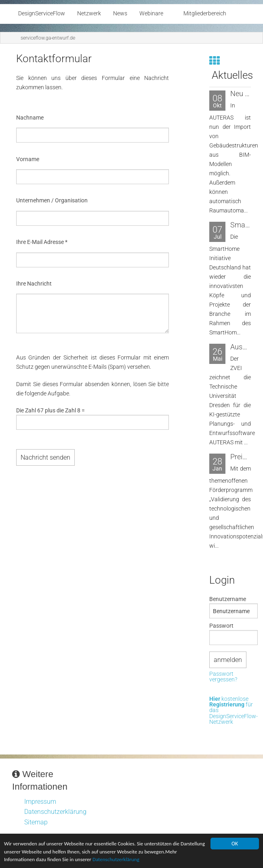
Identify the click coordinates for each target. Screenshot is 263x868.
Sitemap (36, 822)
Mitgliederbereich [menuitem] (205, 14)
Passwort (221, 626)
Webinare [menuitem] (151, 14)
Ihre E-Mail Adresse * (42, 242)
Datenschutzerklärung (156, 860)
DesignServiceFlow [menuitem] (42, 14)
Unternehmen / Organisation (52, 200)
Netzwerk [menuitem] (89, 14)
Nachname (30, 118)
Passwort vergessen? (223, 677)
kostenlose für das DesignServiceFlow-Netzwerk (234, 711)
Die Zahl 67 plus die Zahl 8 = (50, 410)
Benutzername (228, 599)
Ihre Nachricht (34, 284)
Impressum (40, 802)
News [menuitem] (120, 14)
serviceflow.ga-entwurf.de (48, 38)
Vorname (28, 159)
